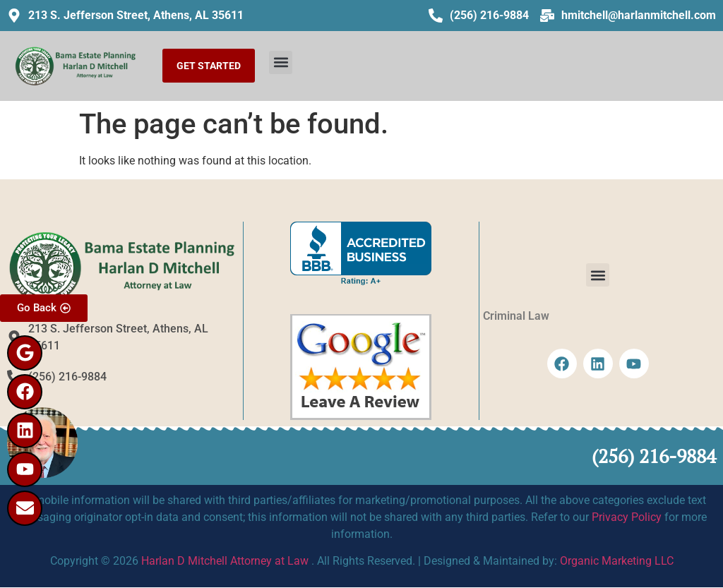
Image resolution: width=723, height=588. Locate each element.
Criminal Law (516, 316)
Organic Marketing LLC (617, 561)
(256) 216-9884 (654, 456)
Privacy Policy (627, 517)
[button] (281, 62)
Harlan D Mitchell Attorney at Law (225, 561)
